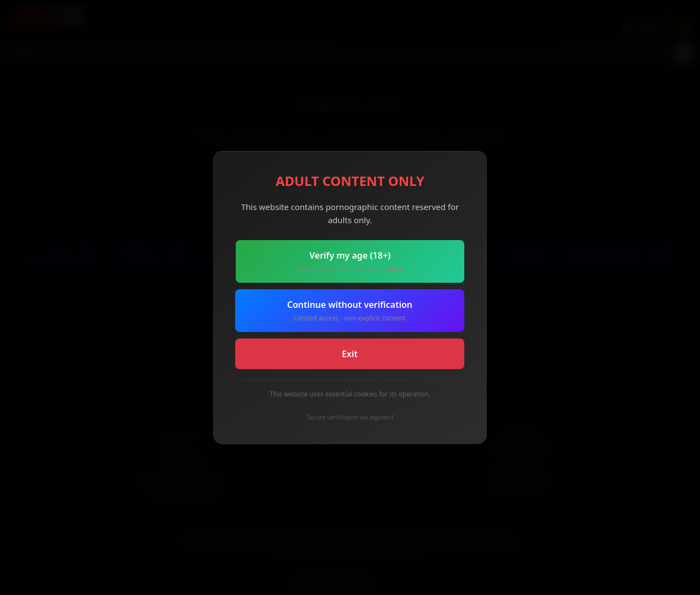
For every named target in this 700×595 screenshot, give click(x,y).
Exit (350, 354)
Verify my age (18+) (350, 262)
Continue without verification (350, 311)
